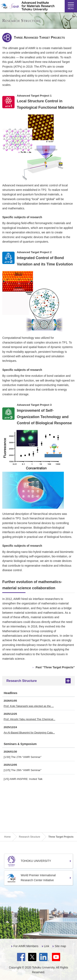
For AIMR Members (26, 946)
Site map (60, 946)
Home (7, 837)
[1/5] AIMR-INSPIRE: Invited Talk (23, 779)
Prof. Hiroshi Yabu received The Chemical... (29, 719)
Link (47, 946)
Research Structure (22, 681)
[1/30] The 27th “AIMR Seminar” (23, 757)
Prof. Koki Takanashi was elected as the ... (29, 706)
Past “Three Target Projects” (55, 667)
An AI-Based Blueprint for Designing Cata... (29, 733)
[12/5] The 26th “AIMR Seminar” (23, 770)
